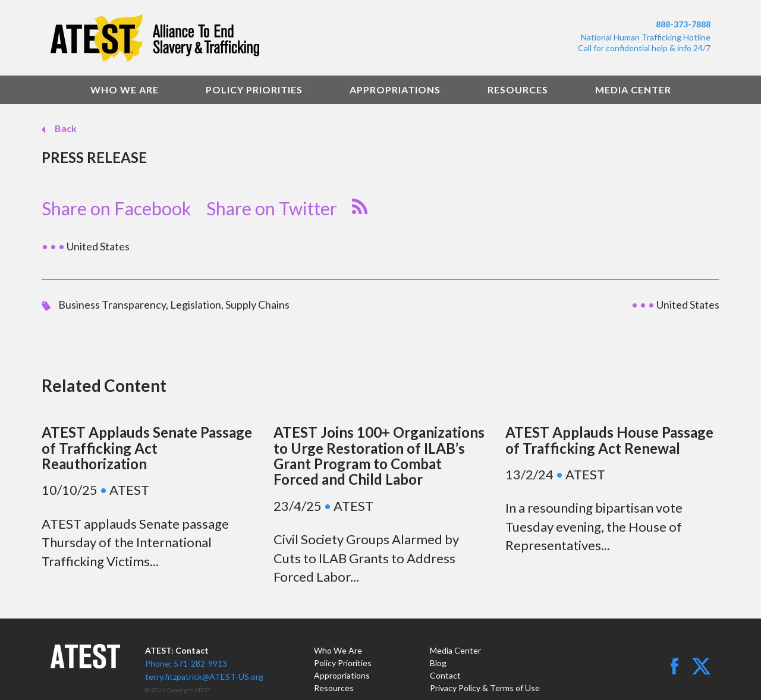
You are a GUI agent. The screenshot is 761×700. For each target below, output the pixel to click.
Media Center (633, 90)
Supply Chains (257, 305)
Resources (518, 90)
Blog (438, 663)
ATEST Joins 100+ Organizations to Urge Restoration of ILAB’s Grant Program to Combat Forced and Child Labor (379, 456)
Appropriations (395, 90)
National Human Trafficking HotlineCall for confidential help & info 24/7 (644, 43)
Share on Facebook (117, 208)
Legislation (196, 305)
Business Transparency (112, 305)
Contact (445, 675)
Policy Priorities (254, 90)
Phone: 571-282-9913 (186, 663)
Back (65, 128)
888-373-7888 (683, 24)
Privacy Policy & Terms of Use (485, 688)
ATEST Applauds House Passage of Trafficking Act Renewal (609, 440)
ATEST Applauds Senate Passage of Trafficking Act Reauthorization (147, 448)
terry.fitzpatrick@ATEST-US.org (204, 677)
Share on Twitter (272, 208)
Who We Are (125, 90)
